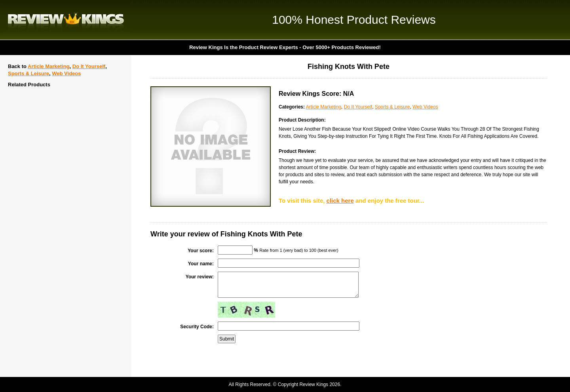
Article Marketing (48, 66)
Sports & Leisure (28, 73)
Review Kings (66, 20)
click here (340, 201)
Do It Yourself (89, 66)
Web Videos (66, 73)
